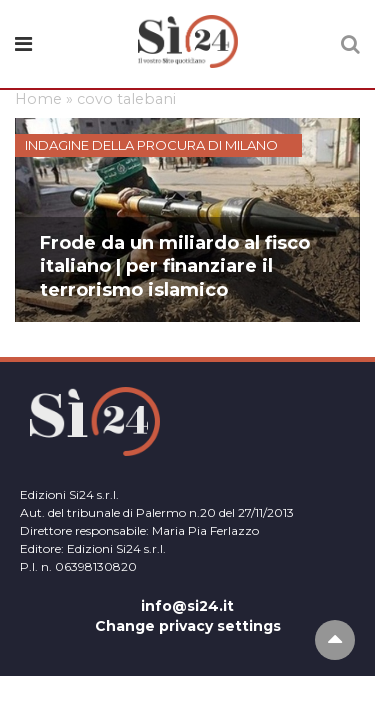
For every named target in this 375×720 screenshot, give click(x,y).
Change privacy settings (188, 626)
